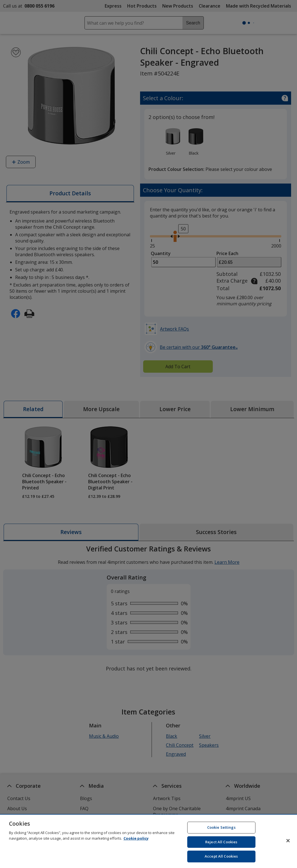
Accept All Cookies (221, 858)
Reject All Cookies (221, 844)
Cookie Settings (221, 829)
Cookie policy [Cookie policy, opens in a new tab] (136, 840)
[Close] (288, 843)
